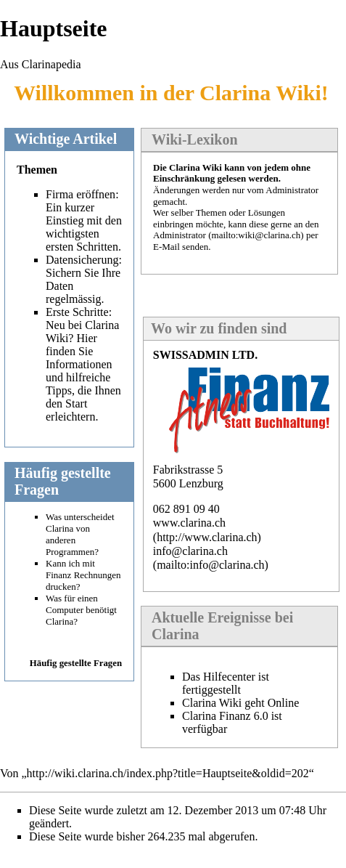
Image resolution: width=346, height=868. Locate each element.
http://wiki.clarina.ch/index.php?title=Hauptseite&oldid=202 (168, 773)
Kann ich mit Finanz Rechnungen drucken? (83, 575)
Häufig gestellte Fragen (76, 663)
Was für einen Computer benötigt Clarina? (81, 610)
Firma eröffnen (81, 194)
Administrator (180, 235)
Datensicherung (82, 260)
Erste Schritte (77, 312)
